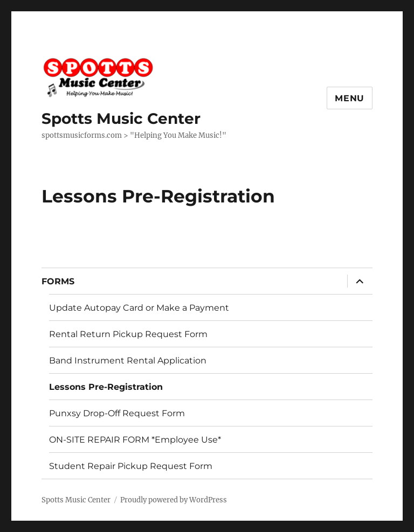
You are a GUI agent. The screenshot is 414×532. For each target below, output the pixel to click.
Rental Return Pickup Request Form (128, 334)
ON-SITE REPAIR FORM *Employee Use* (135, 440)
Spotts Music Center (121, 118)
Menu (350, 98)
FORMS (58, 281)
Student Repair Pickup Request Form (131, 466)
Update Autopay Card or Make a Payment (139, 308)
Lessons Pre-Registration (106, 387)
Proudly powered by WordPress (174, 500)
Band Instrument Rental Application (128, 360)
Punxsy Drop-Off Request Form (117, 413)
